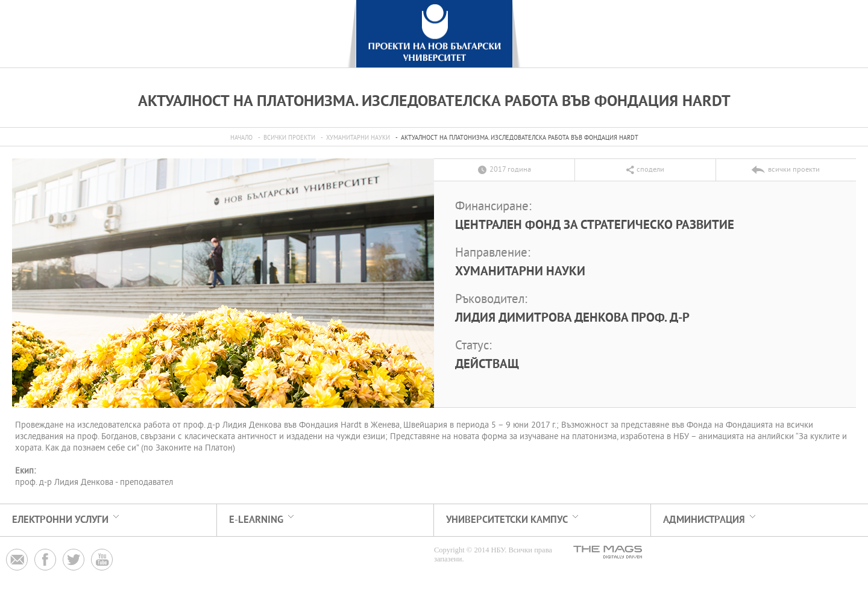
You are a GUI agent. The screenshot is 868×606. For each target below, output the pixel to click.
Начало (241, 138)
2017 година (510, 170)
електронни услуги (60, 520)
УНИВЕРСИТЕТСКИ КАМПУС (507, 520)
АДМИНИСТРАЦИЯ (704, 520)
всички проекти (289, 138)
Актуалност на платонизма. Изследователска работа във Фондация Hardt (520, 138)
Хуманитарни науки (358, 138)
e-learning (256, 520)
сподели (650, 170)
